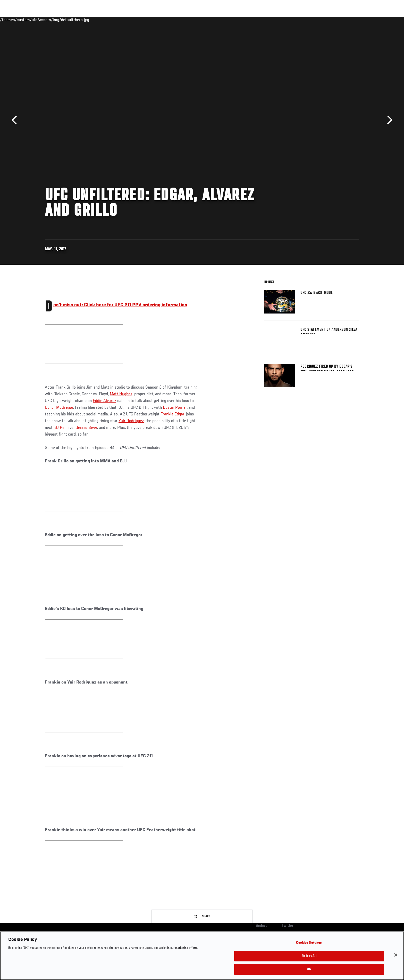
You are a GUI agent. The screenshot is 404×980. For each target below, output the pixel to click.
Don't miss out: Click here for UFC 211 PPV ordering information (120, 305)
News (104, 20)
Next (388, 120)
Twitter (288, 926)
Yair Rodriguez (131, 421)
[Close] (396, 955)
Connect (279, 20)
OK (309, 969)
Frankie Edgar (172, 414)
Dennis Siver (86, 428)
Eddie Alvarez (104, 401)
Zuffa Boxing (325, 20)
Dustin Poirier (175, 408)
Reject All (309, 956)
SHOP (348, 20)
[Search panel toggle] (362, 20)
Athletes (84, 20)
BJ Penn (61, 428)
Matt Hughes (121, 394)
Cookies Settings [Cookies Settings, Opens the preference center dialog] (309, 943)
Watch (300, 20)
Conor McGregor (59, 408)
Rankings (61, 20)
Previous (16, 120)
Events (39, 20)
